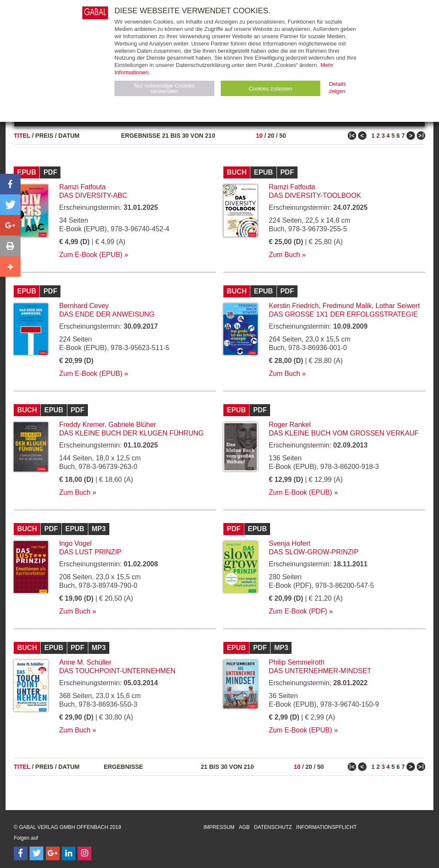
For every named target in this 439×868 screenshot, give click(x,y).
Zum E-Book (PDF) (298, 611)
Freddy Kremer (82, 425)
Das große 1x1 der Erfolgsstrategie (343, 314)
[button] (10, 184)
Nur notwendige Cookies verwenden (164, 88)
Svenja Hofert (290, 543)
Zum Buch (284, 255)
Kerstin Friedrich (294, 306)
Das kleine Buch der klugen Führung (131, 433)
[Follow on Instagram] (84, 853)
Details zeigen (337, 88)
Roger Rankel (290, 425)
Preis (44, 136)
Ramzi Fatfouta (82, 187)
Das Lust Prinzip (90, 552)
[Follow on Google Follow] (53, 853)
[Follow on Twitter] (36, 853)
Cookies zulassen (271, 89)
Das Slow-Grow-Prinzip (314, 552)
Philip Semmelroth (297, 662)
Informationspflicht (326, 827)
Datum (69, 136)
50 (283, 136)
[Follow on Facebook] (21, 853)
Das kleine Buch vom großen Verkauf (344, 433)
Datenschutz (273, 827)
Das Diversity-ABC (93, 195)
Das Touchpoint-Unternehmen (117, 671)
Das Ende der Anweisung (107, 314)
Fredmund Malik (347, 306)
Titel (22, 136)
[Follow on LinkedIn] (69, 853)
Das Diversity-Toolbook (315, 195)
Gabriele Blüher (132, 425)
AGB (244, 827)
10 (259, 136)
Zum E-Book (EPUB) (91, 255)
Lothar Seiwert (398, 306)
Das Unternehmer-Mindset (320, 671)
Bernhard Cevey (84, 306)
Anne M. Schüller (85, 662)
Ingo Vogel (75, 543)
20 (271, 136)
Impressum (219, 827)
